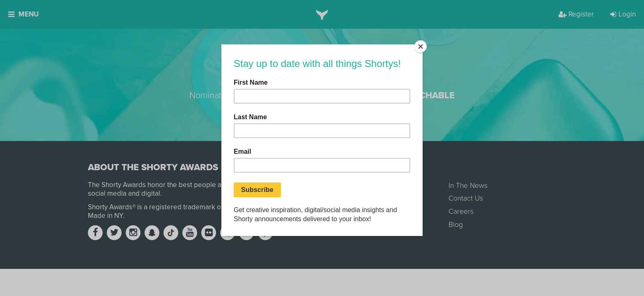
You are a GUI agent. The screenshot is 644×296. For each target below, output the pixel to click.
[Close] (421, 46)
